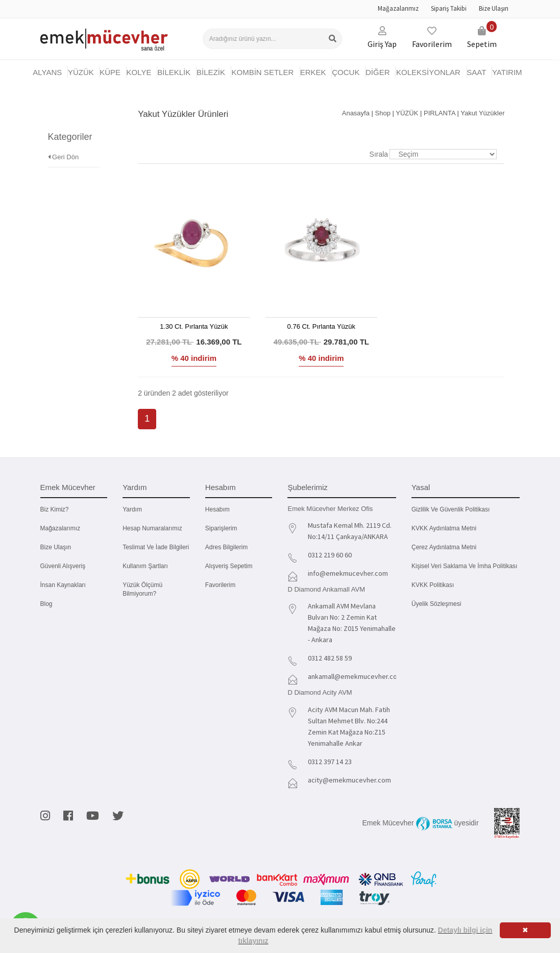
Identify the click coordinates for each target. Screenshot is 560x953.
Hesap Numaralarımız (152, 528)
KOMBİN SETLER (263, 72)
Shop (383, 113)
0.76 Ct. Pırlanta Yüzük (321, 326)
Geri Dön (64, 142)
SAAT (476, 72)
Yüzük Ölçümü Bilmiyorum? (142, 589)
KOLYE (139, 72)
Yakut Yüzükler (482, 113)
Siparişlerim (221, 528)
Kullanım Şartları (145, 566)
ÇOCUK (346, 72)
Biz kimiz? (55, 509)
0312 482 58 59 (330, 658)
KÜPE (110, 72)
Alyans (47, 72)
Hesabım (217, 509)
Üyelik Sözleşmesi (436, 604)
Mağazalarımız (398, 8)
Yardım (132, 509)
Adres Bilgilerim (226, 547)
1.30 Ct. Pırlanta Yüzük (194, 326)
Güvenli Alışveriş (63, 566)
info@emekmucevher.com (348, 573)
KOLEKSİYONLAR (428, 72)
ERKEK (313, 72)
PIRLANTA (440, 113)
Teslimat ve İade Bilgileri (156, 547)
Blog (46, 604)
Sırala (379, 154)
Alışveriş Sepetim (229, 566)
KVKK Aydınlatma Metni (444, 528)
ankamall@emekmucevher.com (355, 676)
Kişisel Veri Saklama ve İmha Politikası (464, 566)
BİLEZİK (211, 72)
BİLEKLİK (174, 72)
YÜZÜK (81, 72)
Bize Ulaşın (494, 8)
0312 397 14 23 (330, 762)
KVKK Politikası (433, 585)
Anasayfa (356, 113)
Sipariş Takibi (449, 8)
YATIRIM (507, 72)
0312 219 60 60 (330, 555)
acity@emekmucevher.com (349, 780)
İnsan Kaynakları (63, 585)
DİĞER (378, 72)
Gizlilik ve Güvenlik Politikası (451, 509)
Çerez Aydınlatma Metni (444, 547)
